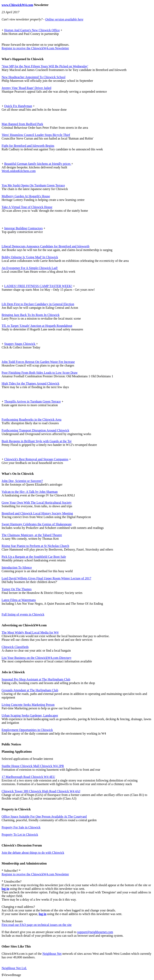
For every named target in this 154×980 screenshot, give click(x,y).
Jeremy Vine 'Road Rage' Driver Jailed (26, 88)
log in (5, 889)
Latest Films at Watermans (19, 600)
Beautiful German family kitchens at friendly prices (38, 164)
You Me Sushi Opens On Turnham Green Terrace (33, 185)
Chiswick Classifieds (15, 647)
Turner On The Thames (17, 589)
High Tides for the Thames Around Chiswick (30, 383)
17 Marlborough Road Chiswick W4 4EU (28, 777)
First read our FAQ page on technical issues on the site (37, 925)
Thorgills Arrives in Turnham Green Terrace (32, 401)
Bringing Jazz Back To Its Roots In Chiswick (31, 315)
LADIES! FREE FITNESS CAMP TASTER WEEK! (38, 286)
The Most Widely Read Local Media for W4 (30, 632)
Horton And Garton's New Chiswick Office (32, 30)
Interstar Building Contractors (23, 228)
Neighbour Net (52, 954)
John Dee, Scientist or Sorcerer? (22, 481)
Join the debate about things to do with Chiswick (33, 853)
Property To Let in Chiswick (20, 835)
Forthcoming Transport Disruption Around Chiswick (35, 430)
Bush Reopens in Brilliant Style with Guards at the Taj (36, 441)
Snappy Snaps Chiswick (20, 344)
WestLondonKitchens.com (19, 171)
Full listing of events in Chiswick (23, 614)
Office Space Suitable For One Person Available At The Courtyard (44, 816)
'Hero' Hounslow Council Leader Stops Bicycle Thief (36, 135)
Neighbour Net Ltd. (14, 968)
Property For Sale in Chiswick (21, 827)
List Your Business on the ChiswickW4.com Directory (36, 658)
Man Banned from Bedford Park (22, 124)
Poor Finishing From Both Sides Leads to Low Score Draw (40, 373)
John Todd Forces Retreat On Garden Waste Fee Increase (38, 362)
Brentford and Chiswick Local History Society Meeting (37, 513)
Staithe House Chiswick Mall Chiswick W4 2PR (33, 766)
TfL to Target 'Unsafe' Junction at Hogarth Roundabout (37, 326)
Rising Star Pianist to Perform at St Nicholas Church (35, 546)
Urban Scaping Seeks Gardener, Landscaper (30, 715)
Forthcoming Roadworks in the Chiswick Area (31, 420)
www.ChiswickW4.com (17, 5)
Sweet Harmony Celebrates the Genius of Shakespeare (37, 524)
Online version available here (64, 19)
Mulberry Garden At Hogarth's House (26, 196)
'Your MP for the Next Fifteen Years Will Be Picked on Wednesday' (45, 66)
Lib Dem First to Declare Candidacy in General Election (38, 304)
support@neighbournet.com (95, 932)
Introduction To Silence (17, 567)
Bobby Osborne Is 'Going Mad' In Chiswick (30, 257)
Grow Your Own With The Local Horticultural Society (37, 503)
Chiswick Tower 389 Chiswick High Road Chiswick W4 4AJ (41, 791)
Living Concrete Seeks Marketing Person (28, 705)
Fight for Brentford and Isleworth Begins (28, 146)
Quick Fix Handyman (18, 106)
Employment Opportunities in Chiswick (27, 730)
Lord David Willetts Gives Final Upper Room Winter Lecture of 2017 (46, 578)
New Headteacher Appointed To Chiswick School (33, 77)
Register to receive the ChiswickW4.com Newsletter (35, 48)
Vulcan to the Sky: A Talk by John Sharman (30, 492)
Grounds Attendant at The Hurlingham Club (30, 690)
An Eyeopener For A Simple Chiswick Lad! (30, 268)
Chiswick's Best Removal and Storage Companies (36, 459)
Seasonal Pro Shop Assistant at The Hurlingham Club (36, 679)
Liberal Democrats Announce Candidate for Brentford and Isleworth (46, 246)
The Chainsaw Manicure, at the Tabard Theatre (32, 535)
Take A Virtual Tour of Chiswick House (27, 207)
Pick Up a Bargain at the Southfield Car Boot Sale (34, 557)
